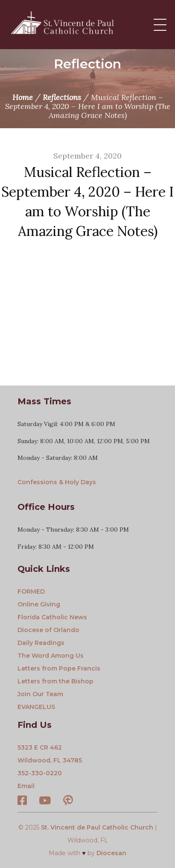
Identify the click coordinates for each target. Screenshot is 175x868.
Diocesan (111, 853)
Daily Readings (41, 643)
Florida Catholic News (52, 617)
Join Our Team (40, 694)
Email (26, 786)
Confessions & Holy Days (57, 482)
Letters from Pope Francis (59, 668)
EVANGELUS (36, 707)
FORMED (31, 591)
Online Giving (39, 604)
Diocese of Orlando (48, 630)
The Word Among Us (51, 656)
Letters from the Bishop (55, 681)
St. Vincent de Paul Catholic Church (97, 827)
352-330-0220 (40, 773)
